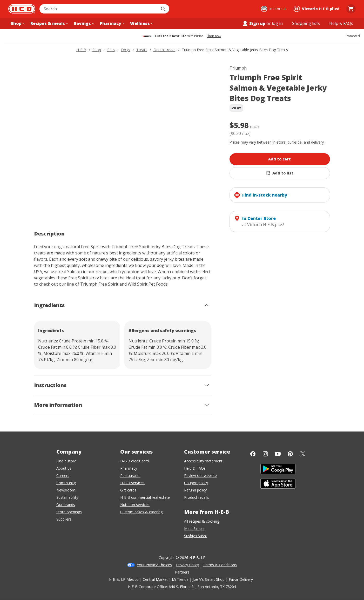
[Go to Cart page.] (351, 9)
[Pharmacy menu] (112, 23)
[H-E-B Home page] (22, 9)
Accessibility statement (203, 461)
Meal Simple (194, 528)
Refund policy (195, 490)
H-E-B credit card (134, 461)
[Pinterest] (290, 454)
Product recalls (197, 497)
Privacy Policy (187, 565)
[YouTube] (278, 454)
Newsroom (66, 490)
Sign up (254, 23)
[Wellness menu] (141, 23)
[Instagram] (265, 454)
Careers (63, 476)
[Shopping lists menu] (306, 23)
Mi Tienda (180, 579)
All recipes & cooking (202, 521)
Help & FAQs (195, 468)
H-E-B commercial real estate (145, 497)
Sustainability (67, 497)
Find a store (66, 461)
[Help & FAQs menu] (341, 23)
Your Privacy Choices (154, 565)
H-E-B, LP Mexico (124, 579)
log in (277, 23)
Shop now (214, 36)
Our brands (66, 505)
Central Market (155, 579)
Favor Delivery (241, 579)
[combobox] (99, 9)
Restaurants (130, 476)
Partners (182, 572)
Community (66, 483)
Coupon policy (196, 483)
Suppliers (64, 519)
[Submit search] (164, 9)
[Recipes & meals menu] (49, 23)
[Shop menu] (17, 23)
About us (64, 468)
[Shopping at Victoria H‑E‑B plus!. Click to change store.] (317, 9)
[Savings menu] (83, 23)
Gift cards (128, 490)
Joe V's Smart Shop (209, 579)
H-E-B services (132, 483)
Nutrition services (135, 505)
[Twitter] (303, 454)
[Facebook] (253, 454)
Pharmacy (129, 468)
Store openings (69, 512)
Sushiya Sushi (195, 536)
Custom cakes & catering (141, 512)
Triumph (238, 68)
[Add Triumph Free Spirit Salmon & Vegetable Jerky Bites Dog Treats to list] (280, 173)
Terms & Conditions (220, 565)
